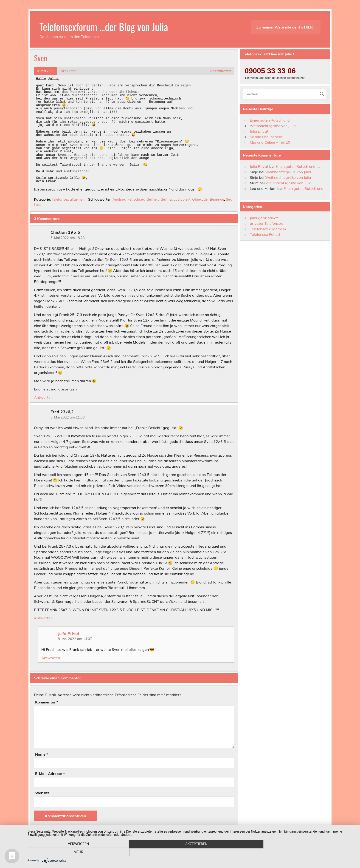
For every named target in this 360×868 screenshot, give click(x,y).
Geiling (166, 199)
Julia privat (259, 131)
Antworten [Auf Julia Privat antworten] (51, 658)
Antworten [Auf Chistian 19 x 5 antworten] (43, 397)
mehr (306, 852)
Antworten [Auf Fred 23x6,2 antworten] (43, 618)
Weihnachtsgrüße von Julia (273, 126)
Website (42, 793)
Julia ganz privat (264, 218)
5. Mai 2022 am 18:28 (68, 238)
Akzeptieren (191, 852)
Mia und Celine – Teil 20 (270, 142)
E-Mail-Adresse (50, 774)
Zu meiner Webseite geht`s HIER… (286, 27)
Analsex (119, 199)
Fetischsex (136, 199)
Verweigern (77, 852)
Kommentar (47, 702)
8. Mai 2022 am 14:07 (75, 639)
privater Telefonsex (266, 223)
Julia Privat (68, 71)
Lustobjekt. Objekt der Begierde (199, 199)
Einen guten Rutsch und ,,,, (272, 120)
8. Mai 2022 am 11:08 (68, 417)
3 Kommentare (221, 71)
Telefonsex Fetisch (266, 234)
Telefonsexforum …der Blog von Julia (104, 26)
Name (42, 754)
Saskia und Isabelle (266, 137)
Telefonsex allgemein (69, 199)
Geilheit (153, 199)
